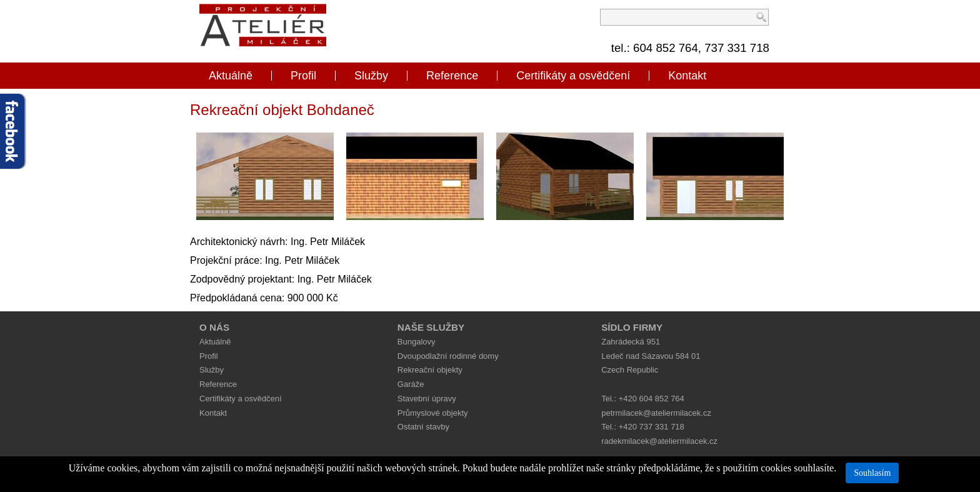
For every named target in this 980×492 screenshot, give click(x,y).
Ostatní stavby (423, 427)
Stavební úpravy (427, 399)
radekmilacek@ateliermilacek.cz (659, 441)
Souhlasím (872, 473)
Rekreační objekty (430, 370)
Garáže (411, 384)
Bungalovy (417, 342)
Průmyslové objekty (433, 413)
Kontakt (687, 76)
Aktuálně (231, 76)
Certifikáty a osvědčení (573, 76)
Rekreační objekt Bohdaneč (282, 110)
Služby (371, 76)
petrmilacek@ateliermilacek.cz (656, 413)
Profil (303, 76)
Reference (452, 76)
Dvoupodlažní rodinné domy (448, 356)
